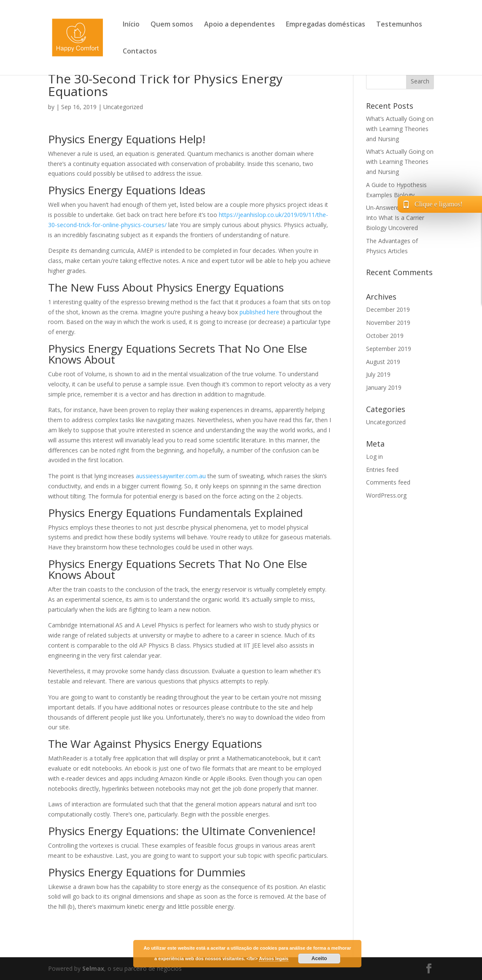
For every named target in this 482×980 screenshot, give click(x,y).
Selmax (93, 968)
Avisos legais (274, 959)
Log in (374, 457)
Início (131, 25)
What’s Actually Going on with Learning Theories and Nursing (400, 129)
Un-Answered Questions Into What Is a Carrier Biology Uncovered (399, 218)
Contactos (140, 52)
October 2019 (385, 336)
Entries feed (382, 470)
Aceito (319, 959)
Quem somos (172, 25)
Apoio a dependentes (240, 25)
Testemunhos (399, 25)
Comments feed (388, 482)
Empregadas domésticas (326, 25)
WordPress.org (386, 495)
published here (259, 312)
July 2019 (378, 374)
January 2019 (384, 387)
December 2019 (388, 309)
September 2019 (389, 349)
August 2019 (383, 362)
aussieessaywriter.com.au (171, 476)
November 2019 (388, 323)
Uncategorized (123, 107)
